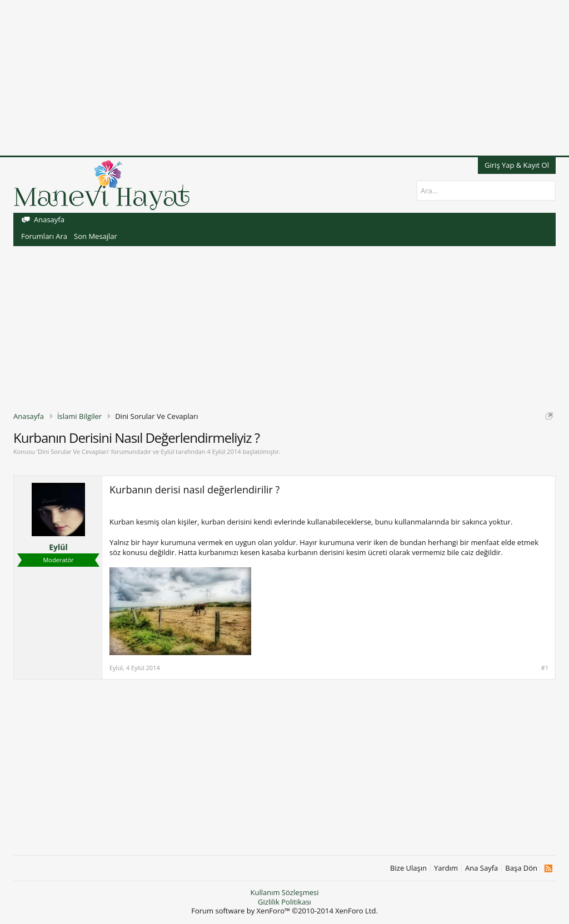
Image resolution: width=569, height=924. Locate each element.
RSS (548, 868)
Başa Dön (521, 868)
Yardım (446, 868)
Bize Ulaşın (408, 868)
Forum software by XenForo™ (284, 911)
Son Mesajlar (96, 236)
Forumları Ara (44, 236)
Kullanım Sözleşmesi (284, 892)
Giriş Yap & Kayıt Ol (517, 165)
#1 (545, 668)
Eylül (167, 451)
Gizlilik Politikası (284, 902)
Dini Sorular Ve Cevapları (73, 451)
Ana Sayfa (481, 868)
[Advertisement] (284, 78)
